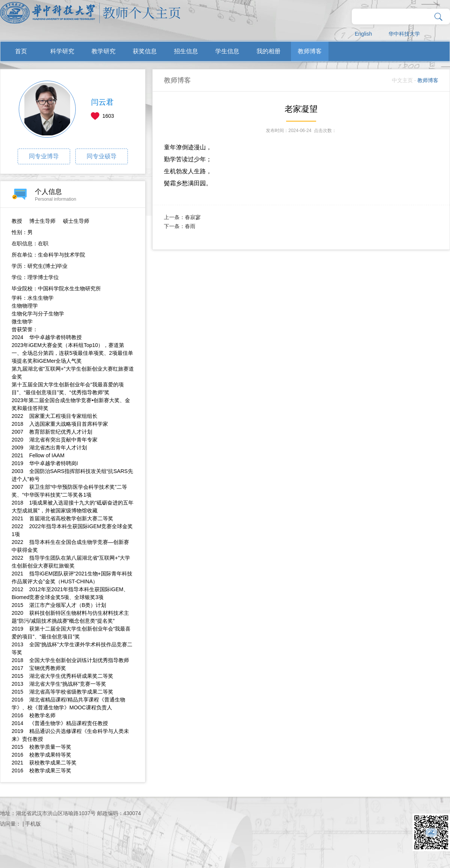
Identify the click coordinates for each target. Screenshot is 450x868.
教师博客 (310, 51)
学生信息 (227, 51)
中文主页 (402, 80)
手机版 (33, 824)
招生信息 (186, 51)
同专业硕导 (102, 156)
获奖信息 (145, 51)
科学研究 (62, 51)
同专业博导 (44, 156)
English (363, 34)
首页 (21, 51)
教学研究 (103, 51)
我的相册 (268, 51)
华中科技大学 (404, 34)
